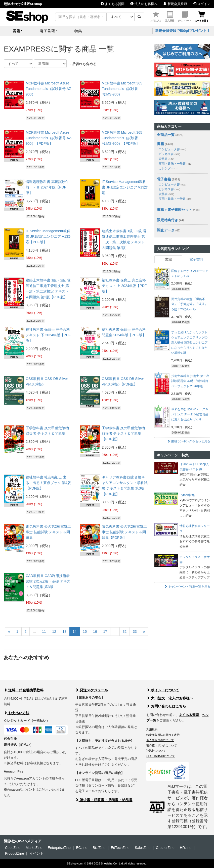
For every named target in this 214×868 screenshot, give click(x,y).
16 (95, 632)
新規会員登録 (175, 4)
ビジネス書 (169, 154)
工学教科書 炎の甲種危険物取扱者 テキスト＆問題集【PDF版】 (123, 434)
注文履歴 (170, 16)
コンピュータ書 (172, 149)
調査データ (166, 230)
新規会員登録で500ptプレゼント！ (183, 31)
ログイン (202, 4)
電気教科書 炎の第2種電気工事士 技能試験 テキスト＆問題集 (48, 532)
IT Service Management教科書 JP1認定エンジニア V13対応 (125, 187)
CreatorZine (165, 848)
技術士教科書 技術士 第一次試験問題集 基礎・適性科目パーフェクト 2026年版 (190, 381)
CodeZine (13, 848)
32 (125, 632)
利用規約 (152, 730)
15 (85, 632)
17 (105, 632)
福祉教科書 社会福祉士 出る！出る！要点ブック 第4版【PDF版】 (48, 483)
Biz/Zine (99, 848)
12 (54, 632)
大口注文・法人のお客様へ (170, 698)
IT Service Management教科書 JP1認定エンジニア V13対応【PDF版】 (49, 237)
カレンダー (168, 168)
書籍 (160, 144)
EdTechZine (120, 848)
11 (44, 632)
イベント (36, 853)
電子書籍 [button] (47, 31)
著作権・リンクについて (162, 745)
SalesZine (143, 848)
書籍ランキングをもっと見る (189, 441)
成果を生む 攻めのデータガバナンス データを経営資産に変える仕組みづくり (190, 414)
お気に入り (156, 16)
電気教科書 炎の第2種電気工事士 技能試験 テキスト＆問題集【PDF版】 (124, 532)
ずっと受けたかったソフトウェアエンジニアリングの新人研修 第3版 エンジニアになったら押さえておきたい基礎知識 (189, 343)
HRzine (186, 848)
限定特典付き (167, 220)
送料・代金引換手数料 (24, 690)
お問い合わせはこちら (166, 706)
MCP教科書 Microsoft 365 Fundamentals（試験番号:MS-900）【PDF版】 (122, 138)
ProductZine (14, 853)
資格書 (166, 159)
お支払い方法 (17, 713)
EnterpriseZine (59, 848)
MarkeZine (34, 848)
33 (135, 632)
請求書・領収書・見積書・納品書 (104, 800)
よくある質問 (113, 4)
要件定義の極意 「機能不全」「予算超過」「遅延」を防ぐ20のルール (189, 304)
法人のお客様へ (144, 4)
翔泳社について (156, 751)
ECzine (82, 848)
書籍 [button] (16, 31)
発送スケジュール (92, 690)
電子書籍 (164, 179)
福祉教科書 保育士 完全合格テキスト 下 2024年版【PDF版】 (48, 335)
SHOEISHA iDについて (161, 756)
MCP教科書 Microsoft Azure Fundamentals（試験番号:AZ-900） (49, 89)
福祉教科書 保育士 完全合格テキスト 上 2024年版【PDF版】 (124, 286)
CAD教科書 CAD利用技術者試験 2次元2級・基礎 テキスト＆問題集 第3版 (48, 581)
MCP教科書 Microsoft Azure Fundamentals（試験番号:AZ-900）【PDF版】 (49, 138)
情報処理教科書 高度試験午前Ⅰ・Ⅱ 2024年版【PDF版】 (47, 187)
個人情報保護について (160, 740)
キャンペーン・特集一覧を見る (187, 587)
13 (64, 632)
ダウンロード (185, 16)
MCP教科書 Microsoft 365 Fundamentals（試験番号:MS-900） (122, 89)
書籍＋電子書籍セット (175, 210)
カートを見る (202, 16)
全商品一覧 (166, 135)
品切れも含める (82, 64)
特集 (78, 31)
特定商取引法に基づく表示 (163, 735)
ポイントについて (163, 690)
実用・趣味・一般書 (175, 164)
